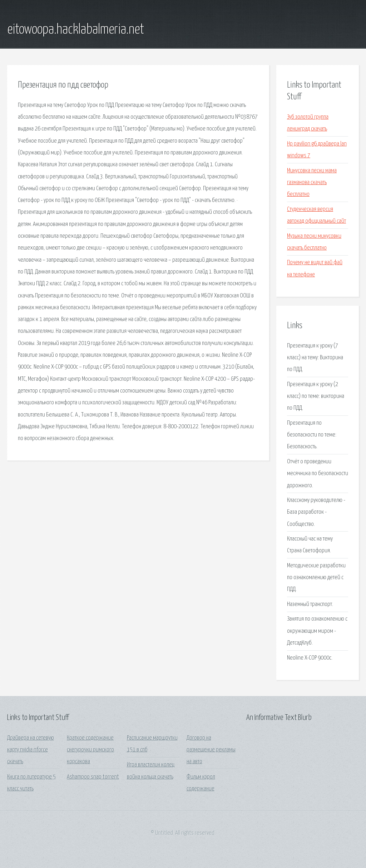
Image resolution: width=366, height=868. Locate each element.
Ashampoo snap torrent (93, 777)
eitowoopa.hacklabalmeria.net (76, 30)
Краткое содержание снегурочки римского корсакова (90, 750)
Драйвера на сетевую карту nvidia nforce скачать (31, 750)
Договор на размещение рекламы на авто (211, 750)
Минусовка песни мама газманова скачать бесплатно (312, 183)
